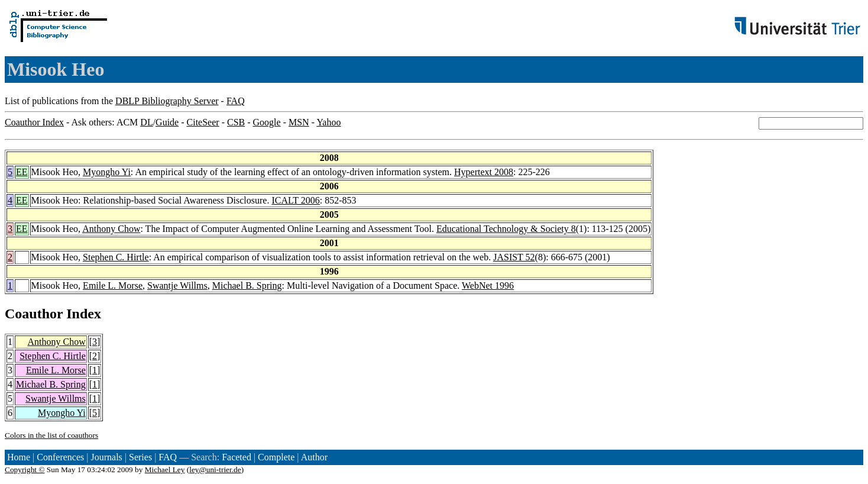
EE (22, 172)
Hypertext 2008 (484, 172)
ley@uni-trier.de (215, 470)
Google (267, 122)
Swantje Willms (177, 285)
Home (19, 457)
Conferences (60, 457)
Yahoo (328, 122)
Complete (276, 457)
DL (146, 122)
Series (140, 457)
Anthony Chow (111, 229)
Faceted (237, 457)
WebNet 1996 (488, 285)
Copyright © (25, 470)
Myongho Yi (107, 172)
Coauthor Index (34, 122)
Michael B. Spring (247, 285)
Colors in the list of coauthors (51, 435)
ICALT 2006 (295, 200)
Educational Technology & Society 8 (506, 229)
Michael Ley (165, 470)
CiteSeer (203, 122)
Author (314, 457)
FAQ (236, 101)
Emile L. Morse (113, 285)
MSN (299, 122)
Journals (106, 457)
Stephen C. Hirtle (116, 257)
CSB (236, 122)
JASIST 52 (514, 257)
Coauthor (34, 314)
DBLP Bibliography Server (167, 101)
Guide (167, 122)
